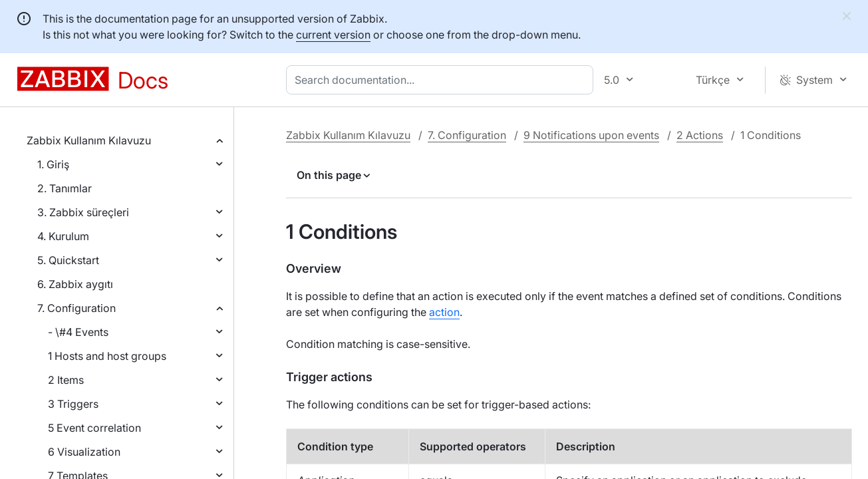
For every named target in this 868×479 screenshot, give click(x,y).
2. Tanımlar (65, 188)
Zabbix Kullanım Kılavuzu (89, 140)
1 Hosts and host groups (107, 356)
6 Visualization (84, 452)
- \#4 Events (78, 332)
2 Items (66, 380)
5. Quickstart (68, 260)
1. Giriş (53, 164)
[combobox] (442, 80)
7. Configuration (76, 308)
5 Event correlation (94, 428)
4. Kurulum (63, 236)
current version (333, 35)
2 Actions (700, 135)
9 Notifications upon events (591, 135)
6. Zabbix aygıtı (75, 284)
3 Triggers (73, 404)
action (444, 312)
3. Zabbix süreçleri (83, 212)
